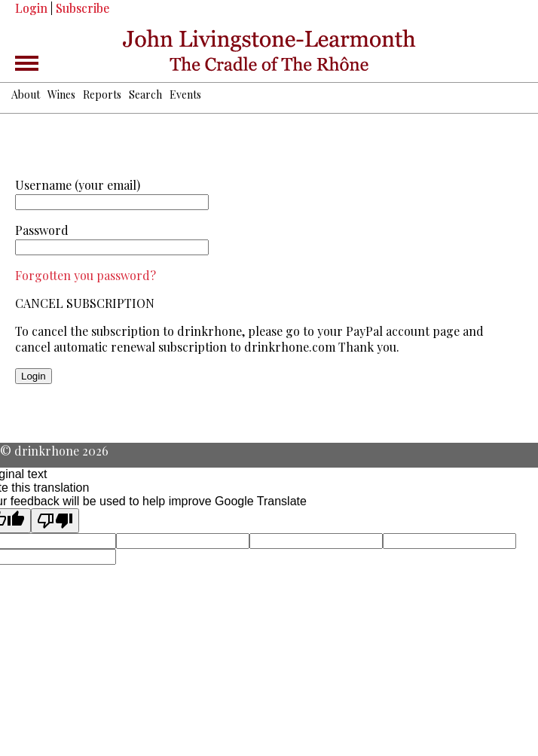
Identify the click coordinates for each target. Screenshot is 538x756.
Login (31, 8)
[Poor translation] (55, 521)
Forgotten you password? (86, 275)
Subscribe (83, 8)
